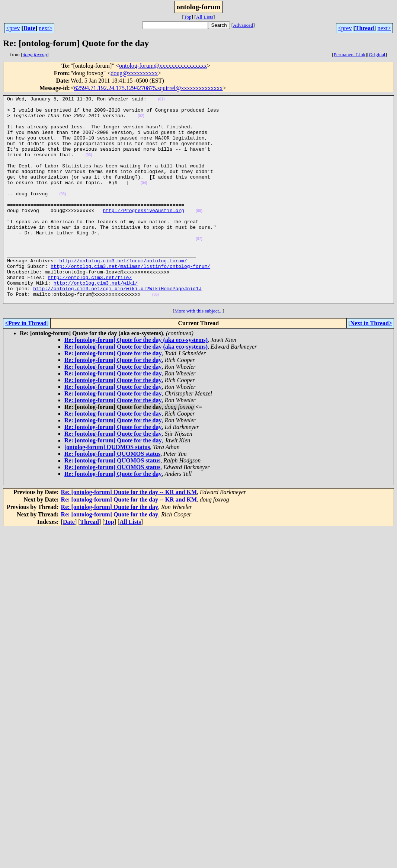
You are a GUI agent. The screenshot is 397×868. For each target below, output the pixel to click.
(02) (141, 120)
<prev (13, 28)
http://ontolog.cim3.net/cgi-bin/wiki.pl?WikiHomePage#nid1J (117, 327)
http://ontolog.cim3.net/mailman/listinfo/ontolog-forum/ (130, 301)
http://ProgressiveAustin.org (143, 234)
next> (46, 28)
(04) (144, 201)
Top (188, 17)
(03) (89, 167)
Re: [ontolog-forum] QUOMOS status (112, 495)
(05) (63, 214)
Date (29, 28)
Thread (365, 28)
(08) (156, 335)
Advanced (243, 25)
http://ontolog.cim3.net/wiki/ (96, 321)
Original (377, 55)
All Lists (205, 17)
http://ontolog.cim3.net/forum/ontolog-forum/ (123, 294)
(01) (161, 100)
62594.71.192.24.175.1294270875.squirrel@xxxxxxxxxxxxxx (148, 88)
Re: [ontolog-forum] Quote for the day (113, 395)
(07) (199, 268)
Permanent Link (350, 55)
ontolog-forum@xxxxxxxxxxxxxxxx (163, 66)
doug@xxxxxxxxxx (134, 73)
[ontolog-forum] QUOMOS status (107, 488)
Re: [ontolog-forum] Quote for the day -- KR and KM (129, 533)
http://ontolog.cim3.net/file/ (90, 314)
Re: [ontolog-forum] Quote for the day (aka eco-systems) (136, 381)
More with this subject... (199, 352)
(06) (199, 234)
